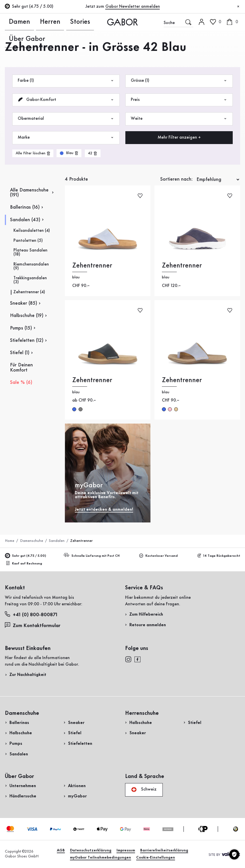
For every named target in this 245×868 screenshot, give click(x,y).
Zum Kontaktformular (33, 625)
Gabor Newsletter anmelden (133, 7)
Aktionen (77, 786)
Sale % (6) (21, 383)
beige (176, 409)
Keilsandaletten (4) (32, 231)
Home (10, 541)
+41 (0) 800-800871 (31, 614)
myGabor (77, 796)
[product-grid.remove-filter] (69, 153)
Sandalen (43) (25, 220)
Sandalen (57, 541)
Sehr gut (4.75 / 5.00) (25, 556)
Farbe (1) (66, 81)
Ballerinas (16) (25, 207)
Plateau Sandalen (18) (30, 253)
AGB (61, 850)
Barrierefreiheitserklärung (164, 850)
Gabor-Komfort (66, 100)
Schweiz (144, 790)
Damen (12, 21)
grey (81, 409)
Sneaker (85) (24, 303)
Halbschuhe (21, 733)
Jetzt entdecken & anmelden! (104, 510)
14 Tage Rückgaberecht (219, 556)
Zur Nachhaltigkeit (28, 675)
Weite (179, 119)
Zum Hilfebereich (146, 614)
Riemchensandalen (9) (31, 267)
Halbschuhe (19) (27, 316)
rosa (170, 409)
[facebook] (137, 659)
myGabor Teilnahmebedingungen (101, 857)
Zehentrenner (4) (29, 292)
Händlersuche (23, 796)
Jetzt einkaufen (220, 158)
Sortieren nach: (176, 179)
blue (74, 409)
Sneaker (76, 723)
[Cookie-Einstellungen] (234, 854)
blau (164, 409)
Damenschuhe (32, 541)
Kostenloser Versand (158, 556)
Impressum (126, 850)
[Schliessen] (238, 7)
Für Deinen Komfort (21, 368)
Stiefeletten (80, 744)
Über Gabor (68, 21)
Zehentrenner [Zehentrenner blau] (92, 266)
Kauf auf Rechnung (24, 563)
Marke (66, 138)
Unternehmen (23, 786)
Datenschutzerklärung (91, 850)
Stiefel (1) (20, 353)
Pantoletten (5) (28, 241)
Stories (46, 21)
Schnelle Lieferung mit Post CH (92, 556)
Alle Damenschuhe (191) (29, 193)
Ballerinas (19, 723)
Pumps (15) (21, 328)
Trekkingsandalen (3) (30, 280)
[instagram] (128, 659)
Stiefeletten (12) (27, 341)
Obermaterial (66, 119)
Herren (29, 21)
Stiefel (75, 733)
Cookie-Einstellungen (156, 857)
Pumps (16, 744)
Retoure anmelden (148, 625)
